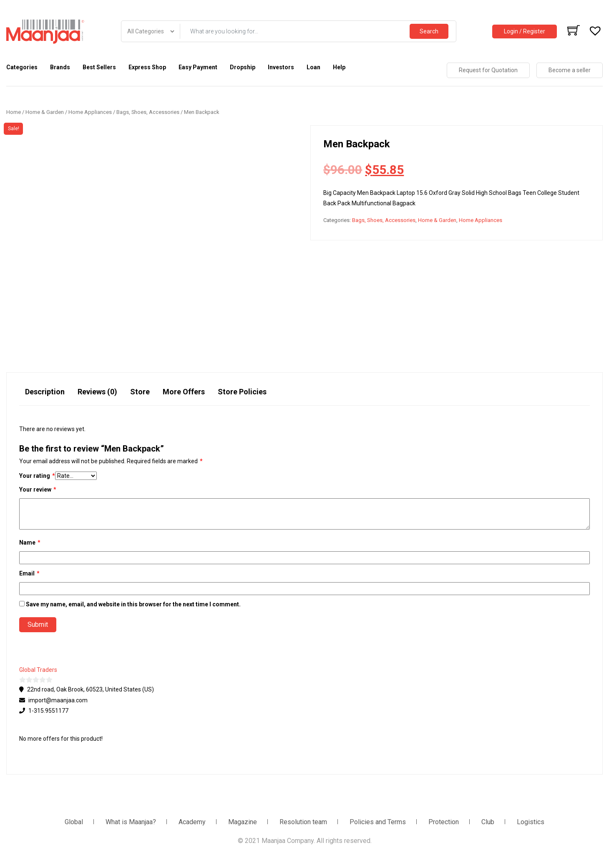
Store (140, 392)
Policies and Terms (378, 822)
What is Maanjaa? (131, 822)
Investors (281, 67)
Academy (192, 822)
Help (339, 67)
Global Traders (38, 670)
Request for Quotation (488, 70)
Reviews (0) (97, 392)
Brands (60, 67)
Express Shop (147, 67)
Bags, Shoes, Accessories (148, 112)
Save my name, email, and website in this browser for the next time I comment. (133, 604)
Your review (38, 490)
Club (488, 822)
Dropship (243, 67)
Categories (22, 67)
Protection (444, 822)
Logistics (531, 822)
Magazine (243, 822)
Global (74, 822)
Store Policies (242, 392)
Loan (313, 67)
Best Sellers (99, 67)
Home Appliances (90, 112)
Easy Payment (198, 67)
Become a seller (570, 70)
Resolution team (303, 822)
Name (30, 543)
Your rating (37, 476)
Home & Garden (45, 112)
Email (29, 574)
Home (14, 112)
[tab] (45, 396)
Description (45, 392)
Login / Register (525, 31)
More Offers (184, 392)
